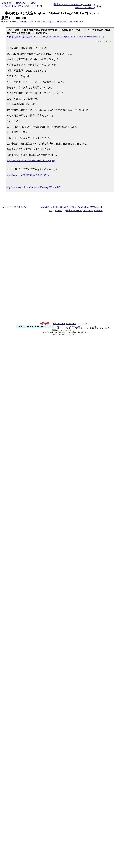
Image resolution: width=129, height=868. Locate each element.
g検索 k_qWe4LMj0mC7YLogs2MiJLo (72, 4)
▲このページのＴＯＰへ (15, 207)
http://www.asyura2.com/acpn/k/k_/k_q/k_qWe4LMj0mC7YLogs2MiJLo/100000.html (42, 22)
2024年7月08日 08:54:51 (64, 37)
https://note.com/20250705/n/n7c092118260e (28, 175)
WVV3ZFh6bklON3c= (95, 37)
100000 (58, 210)
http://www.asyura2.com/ (64, 324)
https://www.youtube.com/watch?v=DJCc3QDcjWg (31, 160)
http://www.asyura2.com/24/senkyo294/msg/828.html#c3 (34, 187)
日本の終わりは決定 (30, 37)
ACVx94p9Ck (83, 37)
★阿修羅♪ (7, 3)
